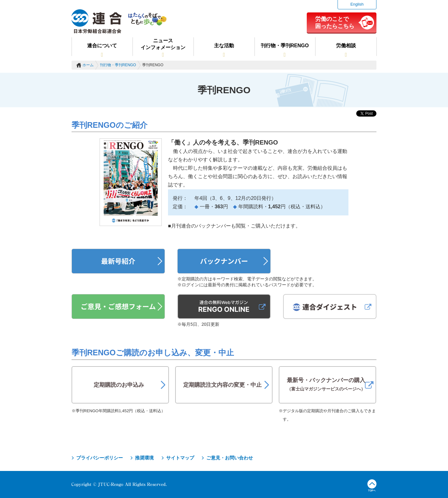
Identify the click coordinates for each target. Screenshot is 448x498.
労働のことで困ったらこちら (335, 22)
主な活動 (224, 46)
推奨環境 (144, 458)
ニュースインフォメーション (163, 44)
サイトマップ (180, 458)
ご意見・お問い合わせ (230, 458)
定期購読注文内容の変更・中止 (222, 385)
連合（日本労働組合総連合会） (97, 21)
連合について (102, 46)
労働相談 (346, 46)
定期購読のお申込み (119, 385)
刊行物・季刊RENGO (285, 46)
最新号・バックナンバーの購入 (326, 384)
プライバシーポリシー (100, 458)
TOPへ (372, 486)
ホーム (88, 65)
